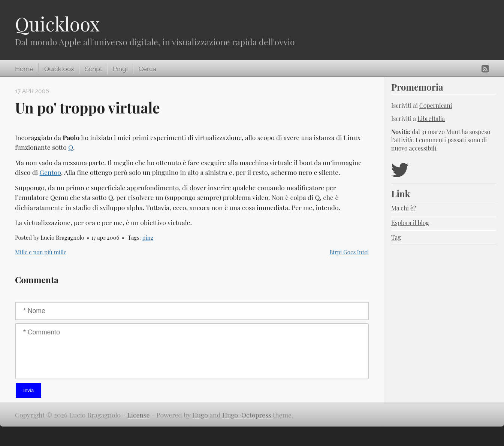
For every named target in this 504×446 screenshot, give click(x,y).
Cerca (147, 69)
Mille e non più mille (41, 252)
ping (148, 237)
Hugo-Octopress (247, 415)
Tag (396, 237)
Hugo (200, 415)
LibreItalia (431, 119)
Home (24, 69)
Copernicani (436, 105)
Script (93, 69)
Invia (28, 390)
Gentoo (50, 172)
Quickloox (57, 24)
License (139, 415)
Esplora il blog (410, 223)
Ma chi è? (404, 208)
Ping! (120, 69)
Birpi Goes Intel (349, 252)
